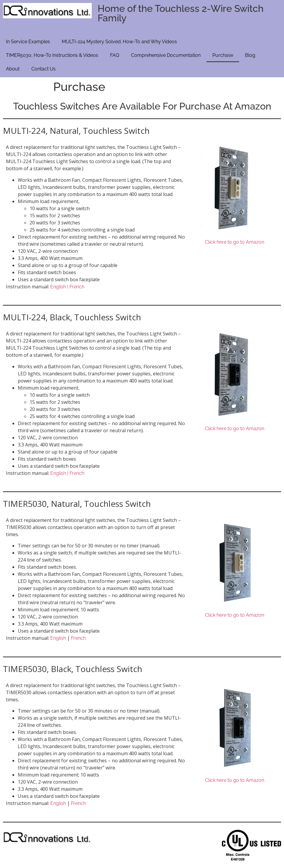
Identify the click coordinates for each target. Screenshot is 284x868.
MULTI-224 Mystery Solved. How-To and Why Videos (119, 42)
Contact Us (43, 69)
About (13, 69)
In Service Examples (28, 42)
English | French (67, 287)
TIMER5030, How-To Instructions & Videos (52, 55)
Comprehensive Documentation (166, 55)
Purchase (223, 55)
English (58, 638)
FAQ (115, 55)
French (78, 638)
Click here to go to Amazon (235, 242)
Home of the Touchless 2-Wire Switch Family (181, 13)
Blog (250, 55)
